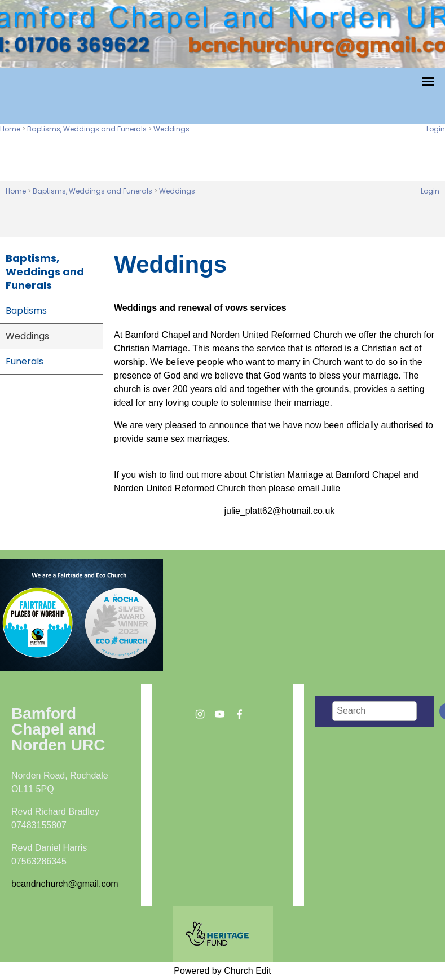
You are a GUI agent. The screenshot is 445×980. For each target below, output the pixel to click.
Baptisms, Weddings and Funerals (87, 129)
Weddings (171, 129)
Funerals (25, 361)
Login (436, 129)
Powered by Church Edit (222, 971)
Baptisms (26, 311)
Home (10, 129)
